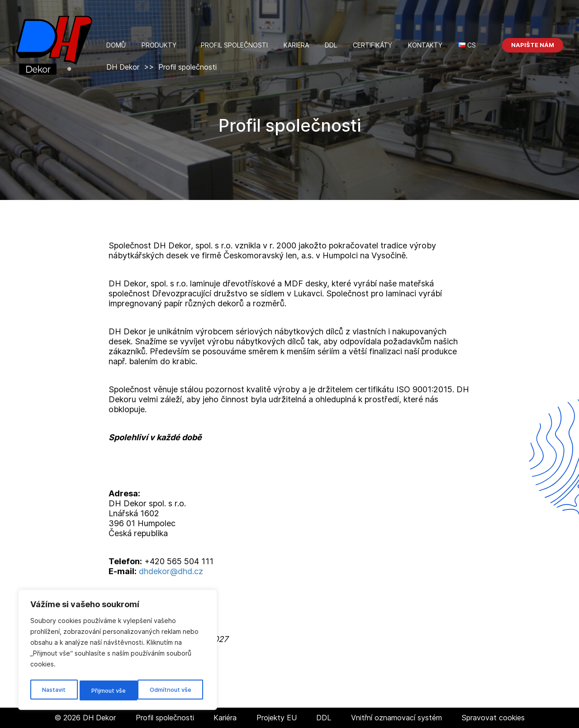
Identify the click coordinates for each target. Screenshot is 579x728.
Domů (116, 45)
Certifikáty (373, 45)
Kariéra (225, 718)
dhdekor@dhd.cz (171, 571)
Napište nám (533, 45)
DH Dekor (123, 67)
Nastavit (53, 690)
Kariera (296, 45)
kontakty (425, 45)
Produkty (159, 45)
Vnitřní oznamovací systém (396, 718)
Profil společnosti (234, 45)
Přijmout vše (176, 690)
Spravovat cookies (493, 718)
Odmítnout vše (111, 690)
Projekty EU (277, 718)
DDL (331, 45)
